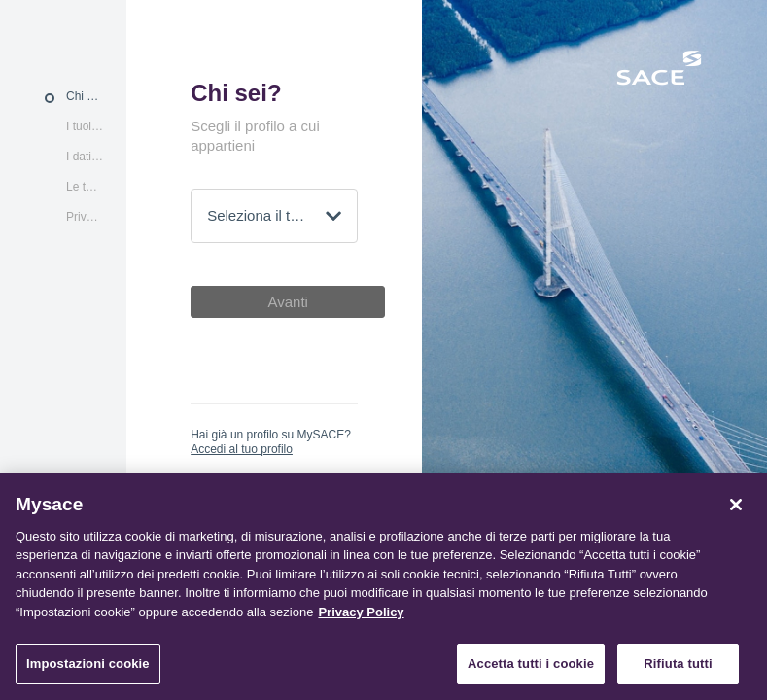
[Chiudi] (736, 505)
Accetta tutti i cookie (531, 664)
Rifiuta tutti (678, 664)
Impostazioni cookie (88, 664)
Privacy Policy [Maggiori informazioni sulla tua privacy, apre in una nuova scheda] (361, 612)
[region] (383, 587)
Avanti (287, 302)
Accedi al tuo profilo (242, 449)
